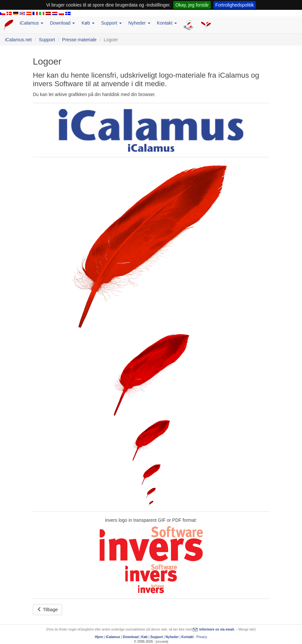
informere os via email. (217, 629)
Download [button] (62, 23)
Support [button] (111, 23)
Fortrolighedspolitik (235, 5)
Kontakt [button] (167, 23)
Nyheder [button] (139, 23)
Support (47, 40)
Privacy (202, 637)
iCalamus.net (18, 40)
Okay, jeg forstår (192, 5)
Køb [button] (88, 23)
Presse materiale (79, 40)
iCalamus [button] (32, 23)
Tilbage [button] (47, 610)
